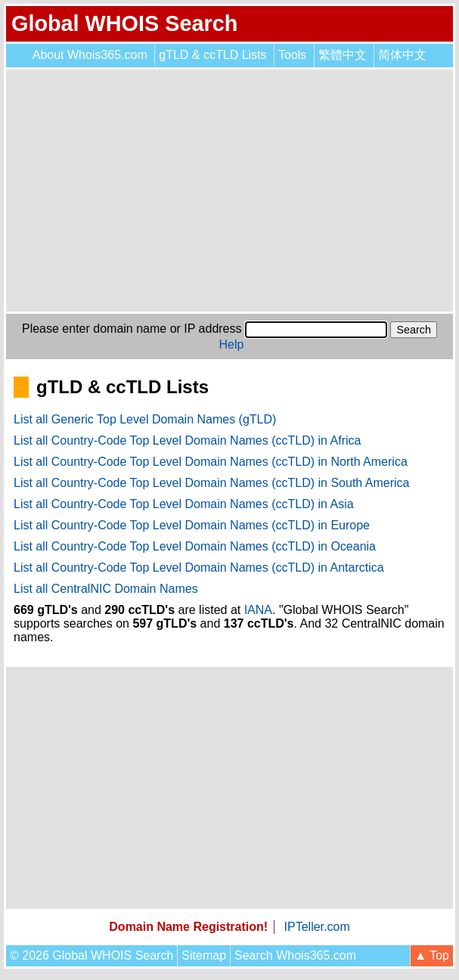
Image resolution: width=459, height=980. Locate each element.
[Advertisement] (229, 191)
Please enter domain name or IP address (132, 329)
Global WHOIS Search (124, 23)
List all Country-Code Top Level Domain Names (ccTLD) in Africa (187, 440)
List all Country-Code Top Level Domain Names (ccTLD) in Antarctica (199, 568)
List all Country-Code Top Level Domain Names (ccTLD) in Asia (184, 504)
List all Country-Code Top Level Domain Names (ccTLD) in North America (211, 462)
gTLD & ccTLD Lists (212, 55)
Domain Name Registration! (188, 927)
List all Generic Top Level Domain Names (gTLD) (145, 419)
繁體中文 (343, 55)
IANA (258, 610)
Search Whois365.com (295, 955)
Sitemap (204, 955)
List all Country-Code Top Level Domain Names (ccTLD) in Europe (192, 525)
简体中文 (402, 55)
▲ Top (432, 955)
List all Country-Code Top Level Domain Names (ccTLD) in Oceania (195, 546)
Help (232, 344)
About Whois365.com (90, 55)
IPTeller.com (317, 927)
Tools (292, 55)
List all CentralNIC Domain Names (106, 589)
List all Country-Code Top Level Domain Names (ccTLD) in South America (211, 483)
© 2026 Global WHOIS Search (91, 955)
